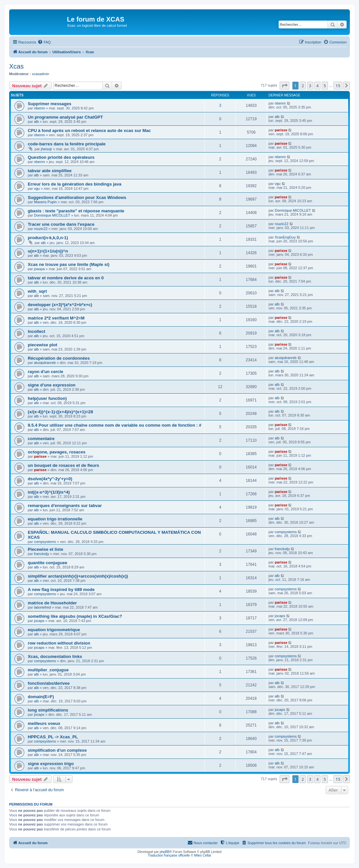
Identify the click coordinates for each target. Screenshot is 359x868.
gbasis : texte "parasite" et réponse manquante (76, 211)
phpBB (165, 852)
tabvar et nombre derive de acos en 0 (66, 278)
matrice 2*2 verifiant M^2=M (56, 318)
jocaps (39, 621)
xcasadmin (41, 74)
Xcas (16, 66)
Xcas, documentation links (55, 656)
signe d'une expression (52, 385)
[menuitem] (44, 42)
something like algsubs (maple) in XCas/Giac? (75, 616)
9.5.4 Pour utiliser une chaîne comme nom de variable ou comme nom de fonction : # (114, 425)
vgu (37, 188)
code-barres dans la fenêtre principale (67, 144)
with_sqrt (37, 291)
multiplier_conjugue (48, 670)
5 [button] (325, 86)
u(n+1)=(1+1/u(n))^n (48, 251)
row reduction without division (59, 643)
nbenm (40, 108)
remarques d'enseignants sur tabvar (65, 506)
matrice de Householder (52, 603)
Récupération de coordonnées (59, 358)
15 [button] (338, 86)
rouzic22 (41, 229)
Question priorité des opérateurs (61, 157)
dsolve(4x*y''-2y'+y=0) (50, 479)
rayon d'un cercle (46, 372)
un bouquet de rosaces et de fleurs (63, 465)
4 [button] (317, 86)
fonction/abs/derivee (49, 683)
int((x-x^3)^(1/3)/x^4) (49, 492)
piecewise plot (42, 345)
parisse (281, 130)
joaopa (39, 269)
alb (36, 122)
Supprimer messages (49, 104)
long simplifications (48, 710)
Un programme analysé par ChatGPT (65, 117)
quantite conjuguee (48, 563)
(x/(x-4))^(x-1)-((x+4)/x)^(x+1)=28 (60, 412)
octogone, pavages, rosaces (57, 452)
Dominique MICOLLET (52, 215)
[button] (285, 86)
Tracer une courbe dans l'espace (61, 224)
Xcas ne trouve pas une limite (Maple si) (69, 264)
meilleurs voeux (44, 723)
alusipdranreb (45, 363)
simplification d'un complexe (57, 750)
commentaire (41, 439)
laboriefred (42, 607)
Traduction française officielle (169, 855)
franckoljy (41, 554)
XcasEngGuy (285, 237)
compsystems (45, 542)
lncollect (37, 331)
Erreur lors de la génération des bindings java (75, 184)
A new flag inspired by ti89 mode (61, 590)
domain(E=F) (41, 697)
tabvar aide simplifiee (50, 171)
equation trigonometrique (54, 630)
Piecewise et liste (46, 549)
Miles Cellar (203, 855)
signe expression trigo (51, 764)
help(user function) (47, 398)
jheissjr (46, 149)
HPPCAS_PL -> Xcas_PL (53, 737)
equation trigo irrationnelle (55, 519)
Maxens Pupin (45, 202)
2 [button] (303, 86)
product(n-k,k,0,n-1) (48, 238)
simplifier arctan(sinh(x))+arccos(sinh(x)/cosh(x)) (78, 576)
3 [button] (310, 86)
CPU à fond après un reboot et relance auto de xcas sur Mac (89, 131)
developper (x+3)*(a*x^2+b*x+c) (60, 305)
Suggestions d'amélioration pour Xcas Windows (77, 197)
